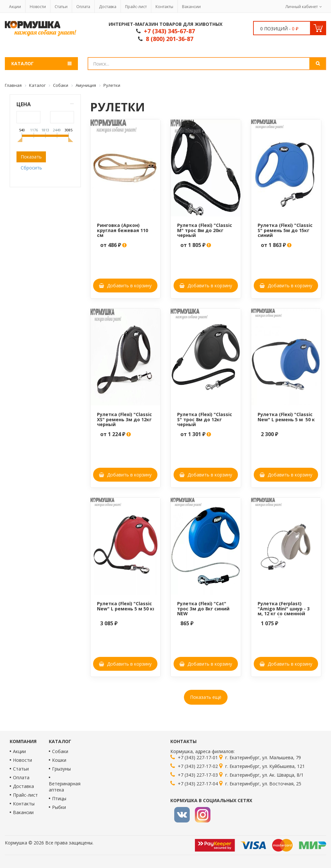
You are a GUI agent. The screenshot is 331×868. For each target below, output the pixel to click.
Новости (38, 7)
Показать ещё (206, 697)
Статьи (61, 7)
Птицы (59, 798)
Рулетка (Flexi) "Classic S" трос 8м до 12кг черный (205, 419)
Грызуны (61, 769)
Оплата (83, 7)
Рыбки (59, 807)
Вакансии (191, 7)
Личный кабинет (302, 7)
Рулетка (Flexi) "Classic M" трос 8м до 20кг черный (205, 230)
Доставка (108, 7)
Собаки (60, 751)
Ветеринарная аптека (65, 787)
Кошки (59, 760)
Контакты (164, 7)
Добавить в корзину (125, 286)
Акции (15, 7)
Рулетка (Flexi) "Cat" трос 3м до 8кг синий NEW (203, 608)
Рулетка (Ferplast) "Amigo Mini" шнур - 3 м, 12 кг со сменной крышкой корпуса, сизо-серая (284, 613)
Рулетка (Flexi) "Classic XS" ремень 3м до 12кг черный (124, 419)
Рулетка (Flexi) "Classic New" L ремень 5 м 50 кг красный (137, 606)
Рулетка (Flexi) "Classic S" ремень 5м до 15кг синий (285, 230)
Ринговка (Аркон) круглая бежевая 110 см (123, 230)
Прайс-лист (136, 7)
